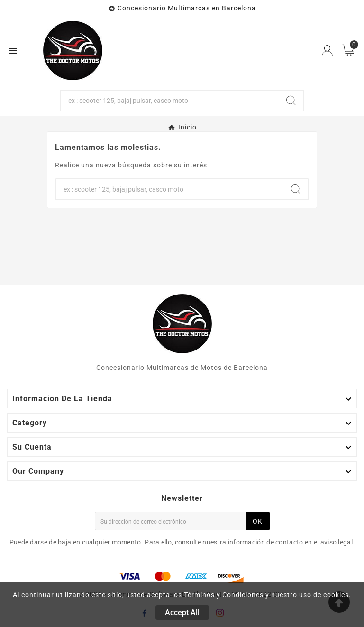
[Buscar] (170, 101)
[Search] (291, 101)
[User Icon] (327, 51)
